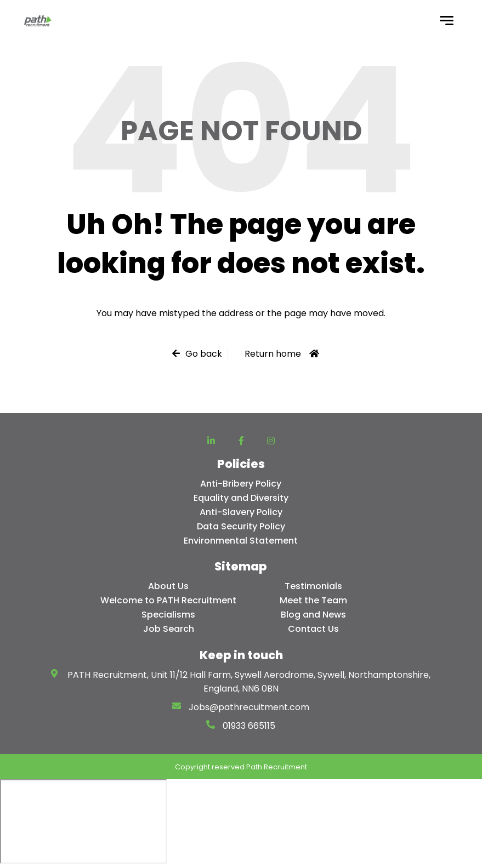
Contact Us (313, 629)
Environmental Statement (241, 541)
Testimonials (313, 586)
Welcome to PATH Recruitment (168, 600)
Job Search (169, 629)
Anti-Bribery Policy (241, 484)
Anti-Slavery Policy (241, 512)
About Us (168, 586)
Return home (273, 354)
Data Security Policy (241, 526)
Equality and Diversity (241, 498)
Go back (204, 354)
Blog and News (313, 615)
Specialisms (168, 615)
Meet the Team (313, 600)
